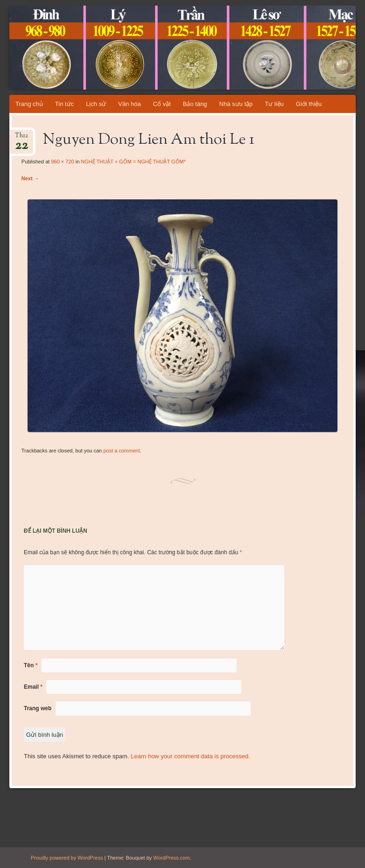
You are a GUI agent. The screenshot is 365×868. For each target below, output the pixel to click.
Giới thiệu (309, 104)
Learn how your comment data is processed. (190, 756)
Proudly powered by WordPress (67, 858)
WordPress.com (171, 858)
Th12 (21, 138)
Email (33, 687)
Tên (31, 665)
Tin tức (64, 104)
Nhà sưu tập (236, 104)
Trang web (38, 708)
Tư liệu (274, 104)
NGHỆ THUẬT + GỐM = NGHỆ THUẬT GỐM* (133, 162)
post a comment (121, 451)
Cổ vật (162, 104)
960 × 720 (62, 162)
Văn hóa (129, 104)
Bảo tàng (195, 104)
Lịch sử (96, 104)
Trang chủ (29, 104)
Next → (30, 178)
